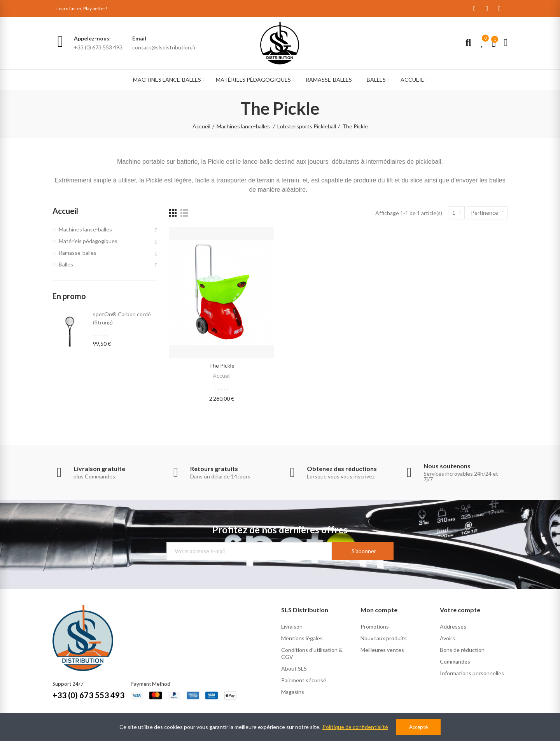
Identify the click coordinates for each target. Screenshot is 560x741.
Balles (66, 264)
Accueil (222, 376)
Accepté (418, 727)
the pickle (222, 365)
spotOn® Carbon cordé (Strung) (122, 318)
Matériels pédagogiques (88, 241)
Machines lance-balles (85, 229)
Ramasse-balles (78, 253)
